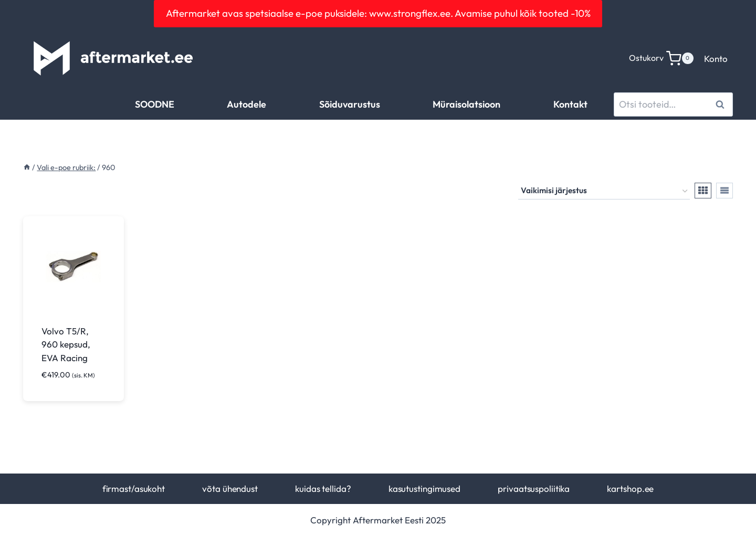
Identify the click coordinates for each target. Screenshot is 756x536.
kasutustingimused (424, 488)
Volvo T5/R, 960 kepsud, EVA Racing (66, 344)
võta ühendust (230, 488)
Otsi (722, 104)
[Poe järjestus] (604, 191)
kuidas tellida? (323, 488)
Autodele (246, 104)
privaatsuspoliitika (534, 488)
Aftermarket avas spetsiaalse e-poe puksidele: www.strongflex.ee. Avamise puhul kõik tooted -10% (378, 13)
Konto (716, 59)
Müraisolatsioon (466, 104)
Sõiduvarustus (350, 104)
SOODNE (155, 104)
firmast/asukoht (134, 488)
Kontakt (570, 104)
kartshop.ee (630, 488)
